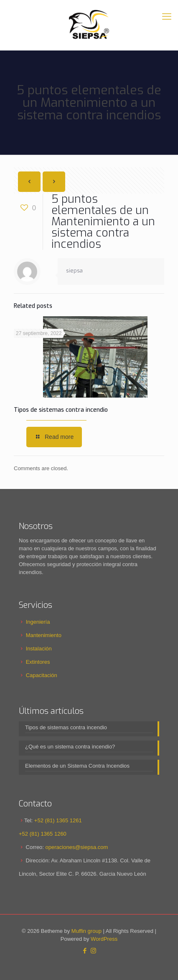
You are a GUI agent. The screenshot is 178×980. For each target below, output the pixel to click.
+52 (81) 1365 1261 (58, 820)
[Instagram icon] (93, 951)
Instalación (39, 649)
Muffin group (86, 931)
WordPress (104, 939)
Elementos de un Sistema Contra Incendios (77, 766)
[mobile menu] (167, 17)
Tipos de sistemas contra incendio (61, 410)
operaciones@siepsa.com (77, 847)
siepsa (74, 271)
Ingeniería (38, 622)
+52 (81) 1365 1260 (43, 834)
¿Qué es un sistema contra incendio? (70, 747)
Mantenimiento (44, 635)
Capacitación (42, 675)
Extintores (38, 662)
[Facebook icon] (85, 951)
